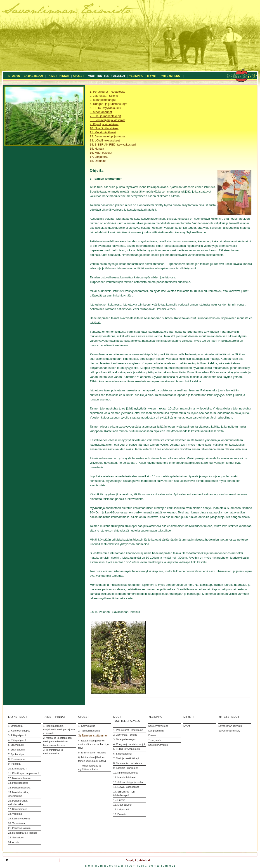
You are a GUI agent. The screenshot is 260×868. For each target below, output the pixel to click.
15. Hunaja (97, 149)
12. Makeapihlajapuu (20, 778)
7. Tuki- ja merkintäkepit (105, 116)
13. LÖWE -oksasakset (105, 140)
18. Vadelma (15, 814)
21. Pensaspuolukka (19, 828)
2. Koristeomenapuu (19, 731)
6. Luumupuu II (16, 750)
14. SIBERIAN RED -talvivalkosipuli (113, 145)
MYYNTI (152, 76)
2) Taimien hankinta (89, 731)
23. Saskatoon (16, 837)
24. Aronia (14, 842)
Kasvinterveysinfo (158, 745)
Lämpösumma (156, 731)
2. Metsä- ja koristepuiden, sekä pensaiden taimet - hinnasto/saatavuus (58, 741)
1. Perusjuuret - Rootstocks (108, 92)
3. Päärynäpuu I (17, 735)
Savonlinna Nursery (229, 731)
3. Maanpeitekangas (103, 100)
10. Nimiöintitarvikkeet (104, 128)
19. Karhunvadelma (19, 819)
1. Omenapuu (16, 726)
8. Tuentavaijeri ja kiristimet (108, 120)
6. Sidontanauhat (101, 112)
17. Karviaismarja (18, 809)
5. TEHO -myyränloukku (105, 108)
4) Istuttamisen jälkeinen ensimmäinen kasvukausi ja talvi (93, 744)
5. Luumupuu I (16, 745)
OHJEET (79, 76)
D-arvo (152, 735)
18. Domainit (98, 161)
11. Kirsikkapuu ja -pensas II (24, 773)
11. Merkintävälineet (103, 132)
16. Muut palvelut (101, 153)
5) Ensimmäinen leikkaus (92, 753)
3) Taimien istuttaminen (93, 735)
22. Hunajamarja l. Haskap (23, 833)
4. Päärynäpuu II (17, 740)
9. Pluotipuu (15, 764)
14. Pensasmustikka (19, 788)
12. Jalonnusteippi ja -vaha (107, 136)
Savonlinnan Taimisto (230, 726)
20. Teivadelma (17, 823)
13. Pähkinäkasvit (18, 783)
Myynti (187, 726)
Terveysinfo (155, 740)
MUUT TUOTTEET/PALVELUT (106, 76)
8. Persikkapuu (16, 759)
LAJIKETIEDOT (34, 76)
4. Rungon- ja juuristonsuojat (109, 104)
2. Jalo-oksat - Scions (104, 96)
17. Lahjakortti (99, 157)
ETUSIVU (14, 76)
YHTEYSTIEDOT (172, 76)
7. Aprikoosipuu (17, 754)
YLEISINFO (136, 76)
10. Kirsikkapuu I (17, 769)
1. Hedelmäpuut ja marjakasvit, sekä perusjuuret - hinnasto (59, 729)
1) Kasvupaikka (87, 726)
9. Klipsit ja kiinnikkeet (104, 124)
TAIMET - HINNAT (58, 76)
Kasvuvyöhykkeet (158, 726)
